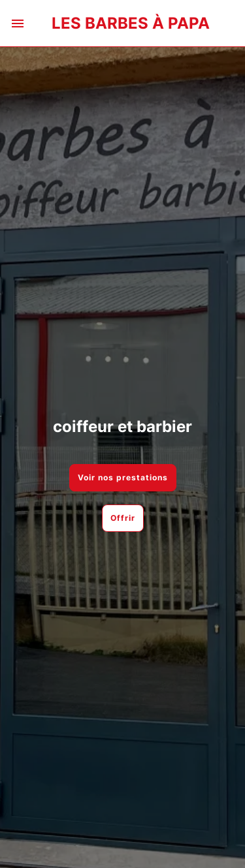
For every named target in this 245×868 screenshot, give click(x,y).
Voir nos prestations (123, 477)
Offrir (123, 518)
